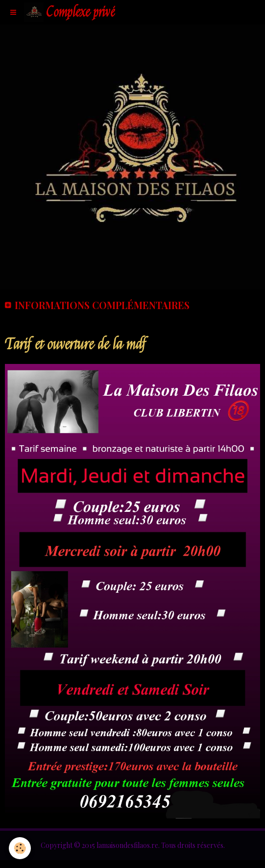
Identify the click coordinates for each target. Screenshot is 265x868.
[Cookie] (20, 848)
